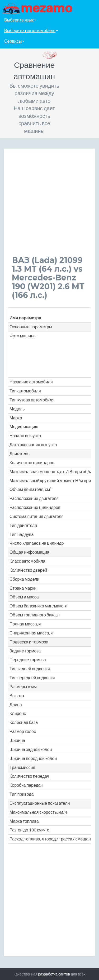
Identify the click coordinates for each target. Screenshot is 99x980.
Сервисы (14, 41)
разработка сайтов (54, 974)
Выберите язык (20, 20)
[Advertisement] (49, 206)
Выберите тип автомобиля (31, 30)
